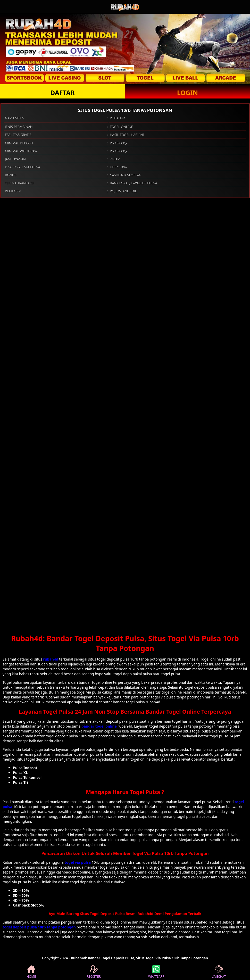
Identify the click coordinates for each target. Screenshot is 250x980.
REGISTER (94, 972)
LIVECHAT (219, 972)
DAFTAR (62, 93)
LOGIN (187, 93)
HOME (31, 972)
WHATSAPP (156, 972)
